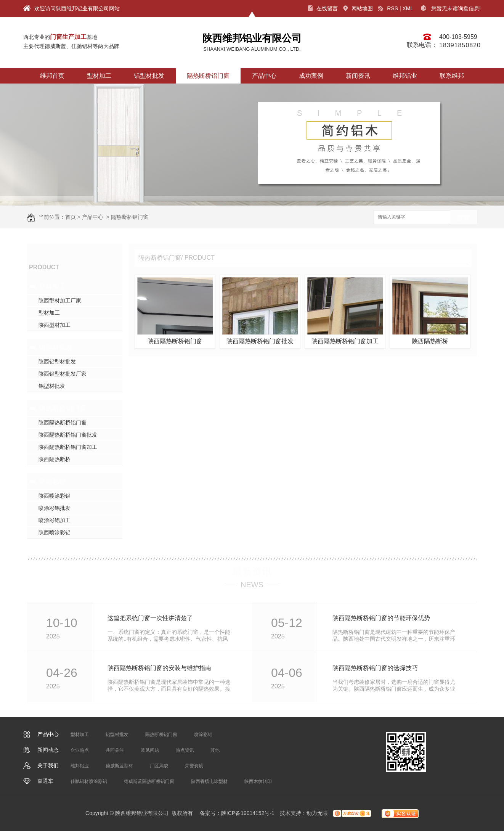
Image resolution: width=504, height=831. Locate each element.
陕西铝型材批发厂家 (63, 374)
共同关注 (115, 750)
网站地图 (358, 8)
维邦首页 (52, 76)
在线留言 (323, 8)
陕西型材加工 (55, 325)
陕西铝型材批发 (57, 362)
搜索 (464, 218)
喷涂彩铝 (52, 481)
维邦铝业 (405, 76)
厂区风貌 (159, 766)
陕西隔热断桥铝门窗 (63, 423)
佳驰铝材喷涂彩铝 (89, 781)
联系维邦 (452, 76)
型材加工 (99, 76)
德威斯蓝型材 (119, 766)
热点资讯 (185, 750)
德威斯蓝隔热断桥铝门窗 (149, 781)
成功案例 (311, 76)
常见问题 (150, 750)
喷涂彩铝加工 (55, 520)
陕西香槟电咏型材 (209, 781)
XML (408, 8)
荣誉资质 (194, 766)
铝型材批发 (149, 76)
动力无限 (317, 813)
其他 (215, 750)
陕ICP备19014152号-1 (248, 813)
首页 (71, 217)
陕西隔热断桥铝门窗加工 (68, 447)
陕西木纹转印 (258, 781)
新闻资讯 (358, 76)
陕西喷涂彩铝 (55, 496)
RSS (388, 8)
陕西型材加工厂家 (60, 301)
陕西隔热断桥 (55, 459)
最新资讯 (252, 571)
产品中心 (264, 76)
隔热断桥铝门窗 (208, 76)
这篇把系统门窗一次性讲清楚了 (150, 618)
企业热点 (80, 750)
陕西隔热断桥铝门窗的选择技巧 (375, 668)
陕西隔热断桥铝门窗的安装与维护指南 (159, 668)
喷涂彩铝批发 (55, 508)
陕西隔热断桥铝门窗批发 (68, 435)
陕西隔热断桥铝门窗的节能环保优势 (381, 618)
